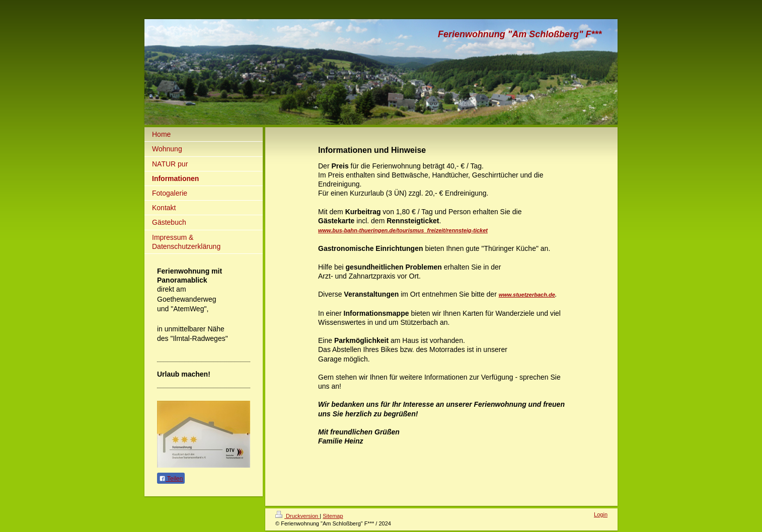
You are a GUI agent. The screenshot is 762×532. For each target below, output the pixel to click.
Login (601, 514)
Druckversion (297, 516)
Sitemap (333, 516)
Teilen (171, 479)
